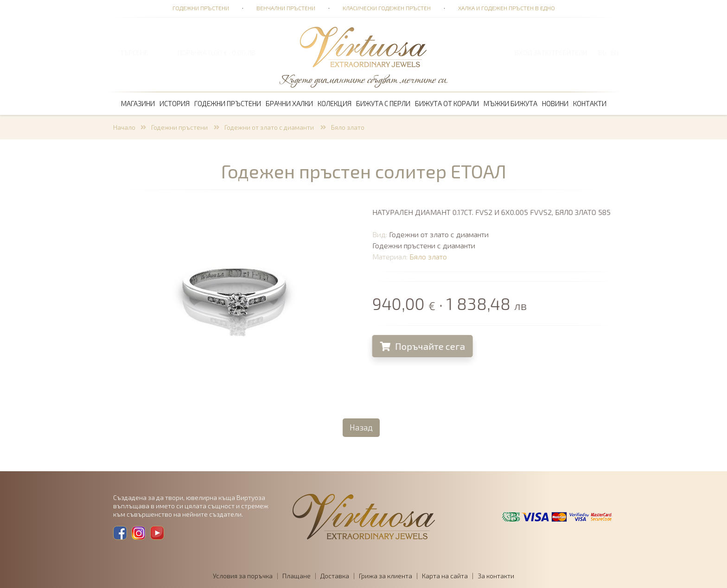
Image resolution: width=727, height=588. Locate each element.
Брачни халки (289, 103)
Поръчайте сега (425, 346)
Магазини (138, 103)
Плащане (297, 576)
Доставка (335, 576)
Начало (124, 127)
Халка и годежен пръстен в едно (507, 8)
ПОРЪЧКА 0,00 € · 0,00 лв (217, 53)
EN (615, 53)
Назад (361, 427)
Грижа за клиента (386, 576)
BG (602, 53)
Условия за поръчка (243, 576)
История (175, 103)
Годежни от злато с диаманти (270, 127)
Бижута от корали (447, 103)
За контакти (496, 576)
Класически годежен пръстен (387, 8)
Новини (555, 103)
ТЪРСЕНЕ (134, 53)
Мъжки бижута (510, 103)
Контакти (590, 103)
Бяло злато (348, 127)
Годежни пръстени (201, 8)
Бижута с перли (383, 103)
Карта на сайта (445, 576)
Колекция (335, 103)
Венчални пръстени (286, 8)
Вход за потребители (551, 53)
